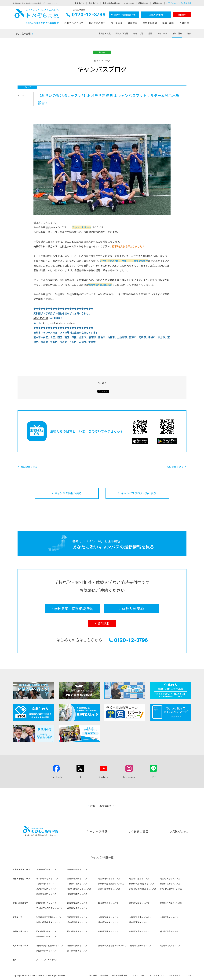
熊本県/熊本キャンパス (77, 951)
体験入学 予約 (156, 15)
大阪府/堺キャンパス (169, 917)
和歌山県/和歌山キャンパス (48, 922)
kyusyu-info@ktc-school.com (60, 323)
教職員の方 (143, 3)
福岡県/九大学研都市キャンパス (112, 945)
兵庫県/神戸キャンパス (108, 922)
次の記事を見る (175, 467)
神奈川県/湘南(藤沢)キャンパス (143, 889)
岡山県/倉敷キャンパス (77, 931)
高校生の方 (93, 3)
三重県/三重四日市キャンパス (49, 908)
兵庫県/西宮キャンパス (77, 922)
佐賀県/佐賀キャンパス (170, 945)
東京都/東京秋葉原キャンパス (111, 884)
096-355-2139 (41, 318)
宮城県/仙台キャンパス (46, 869)
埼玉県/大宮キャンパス (170, 878)
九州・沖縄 (177, 33)
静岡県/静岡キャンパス (77, 903)
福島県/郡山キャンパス (77, 869)
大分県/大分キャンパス (46, 951)
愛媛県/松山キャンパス (46, 936)
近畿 (150, 33)
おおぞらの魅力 (97, 23)
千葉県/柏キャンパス (45, 884)
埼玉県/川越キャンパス (139, 878)
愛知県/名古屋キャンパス (171, 903)
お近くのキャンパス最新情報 (179, 3)
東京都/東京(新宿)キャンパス (142, 884)
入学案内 (184, 23)
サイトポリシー (137, 975)
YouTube (104, 777)
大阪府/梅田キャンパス (108, 917)
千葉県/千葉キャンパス (77, 884)
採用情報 (104, 975)
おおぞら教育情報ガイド (103, 806)
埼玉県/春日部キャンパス (109, 878)
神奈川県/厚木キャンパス (171, 889)
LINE (153, 777)
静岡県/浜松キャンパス (108, 903)
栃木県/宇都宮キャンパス (47, 878)
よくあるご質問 (138, 831)
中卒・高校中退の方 (111, 3)
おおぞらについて (74, 23)
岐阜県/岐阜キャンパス (77, 908)
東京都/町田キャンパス (46, 889)
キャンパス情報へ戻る (68, 493)
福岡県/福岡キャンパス (77, 945)
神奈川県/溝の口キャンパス (79, 889)
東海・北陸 (138, 33)
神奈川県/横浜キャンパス (109, 889)
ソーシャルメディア (156, 975)
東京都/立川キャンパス (170, 884)
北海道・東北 (105, 33)
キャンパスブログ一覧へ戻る (139, 493)
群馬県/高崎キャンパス (77, 878)
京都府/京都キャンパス (77, 917)
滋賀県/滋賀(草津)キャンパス (49, 917)
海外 (189, 33)
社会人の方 (129, 3)
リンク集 (187, 975)
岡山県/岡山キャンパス (46, 931)
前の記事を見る (29, 467)
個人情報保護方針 (119, 975)
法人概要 (93, 975)
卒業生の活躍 (150, 23)
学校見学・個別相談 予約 (124, 15)
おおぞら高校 (37, 16)
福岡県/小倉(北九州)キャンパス (50, 945)
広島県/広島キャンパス (139, 931)
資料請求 (182, 15)
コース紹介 (117, 23)
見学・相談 (168, 23)
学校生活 (132, 23)
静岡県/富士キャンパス (46, 903)
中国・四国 (162, 33)
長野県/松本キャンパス (77, 894)
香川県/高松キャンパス (170, 931)
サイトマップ (174, 975)
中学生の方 (79, 3)
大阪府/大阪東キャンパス (140, 917)
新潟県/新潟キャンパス (46, 894)
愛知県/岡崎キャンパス (139, 903)
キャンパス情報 (22, 33)
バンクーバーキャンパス (47, 960)
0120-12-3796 (86, 15)
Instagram (129, 777)
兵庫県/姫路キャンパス (139, 922)
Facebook (56, 777)
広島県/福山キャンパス (108, 931)
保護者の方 (157, 3)
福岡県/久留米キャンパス (140, 945)
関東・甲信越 (122, 33)
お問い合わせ (179, 831)
